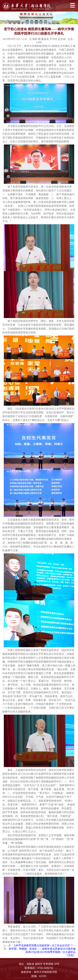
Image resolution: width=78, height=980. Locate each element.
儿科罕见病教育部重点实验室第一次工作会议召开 (42, 946)
